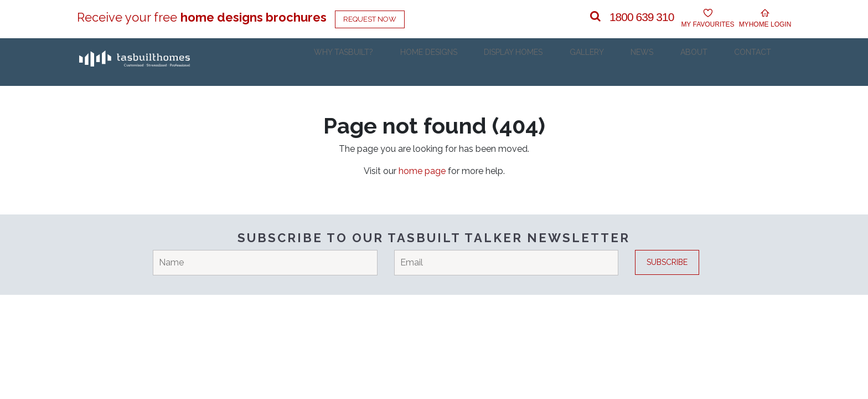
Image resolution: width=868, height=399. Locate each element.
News (666, 62)
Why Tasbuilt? (397, 62)
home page (422, 171)
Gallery (619, 62)
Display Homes (553, 62)
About (710, 62)
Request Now (370, 19)
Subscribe (667, 262)
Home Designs (475, 62)
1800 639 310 (642, 17)
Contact (761, 62)
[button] (595, 17)
